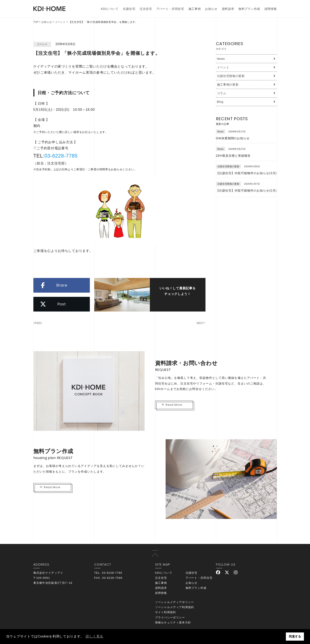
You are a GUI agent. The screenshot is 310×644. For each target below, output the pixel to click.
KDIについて (110, 9)
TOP (36, 22)
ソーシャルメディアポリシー (175, 602)
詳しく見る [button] (94, 636)
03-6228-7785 (61, 156)
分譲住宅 (129, 9)
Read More (172, 405)
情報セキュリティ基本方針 (173, 622)
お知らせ (211, 9)
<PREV (38, 323)
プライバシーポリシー (170, 617)
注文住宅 (146, 9)
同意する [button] (295, 636)
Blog (220, 102)
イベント (60, 22)
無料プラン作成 (249, 9)
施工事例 (195, 9)
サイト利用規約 (166, 612)
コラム (222, 93)
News (221, 59)
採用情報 (271, 9)
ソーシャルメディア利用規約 (175, 607)
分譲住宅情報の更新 (231, 76)
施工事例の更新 (228, 85)
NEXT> (201, 323)
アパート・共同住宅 (170, 9)
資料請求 (228, 9)
